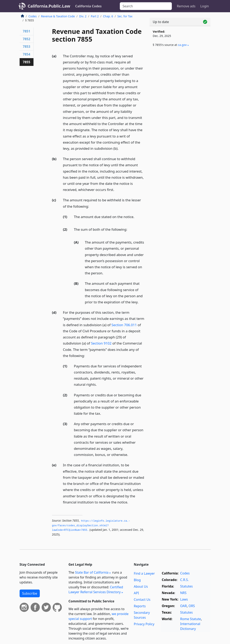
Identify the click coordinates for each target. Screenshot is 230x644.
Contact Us (142, 600)
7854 (27, 54)
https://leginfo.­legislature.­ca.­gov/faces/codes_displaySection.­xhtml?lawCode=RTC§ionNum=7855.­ (91, 526)
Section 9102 (101, 343)
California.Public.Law (49, 6)
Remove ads (186, 6)
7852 (27, 39)
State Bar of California (92, 572)
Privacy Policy (144, 624)
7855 (27, 62)
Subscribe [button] (30, 593)
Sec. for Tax (125, 16)
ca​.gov (182, 45)
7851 (27, 31)
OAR (183, 606)
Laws (184, 599)
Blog (137, 580)
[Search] (146, 6)
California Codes (88, 6)
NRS (183, 593)
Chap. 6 (108, 16)
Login (205, 6)
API (136, 593)
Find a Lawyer (144, 573)
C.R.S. (184, 580)
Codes (33, 16)
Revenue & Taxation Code (58, 16)
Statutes (187, 586)
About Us (141, 586)
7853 (27, 47)
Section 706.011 (124, 325)
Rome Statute (191, 619)
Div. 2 (83, 16)
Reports (140, 606)
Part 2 (95, 16)
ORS (192, 606)
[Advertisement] (180, 82)
